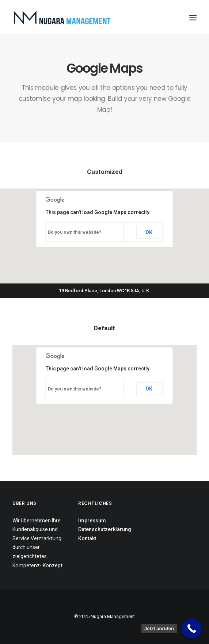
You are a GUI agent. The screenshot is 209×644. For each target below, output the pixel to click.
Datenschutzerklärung (105, 529)
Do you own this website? (75, 232)
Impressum (92, 521)
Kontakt (87, 538)
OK (149, 232)
